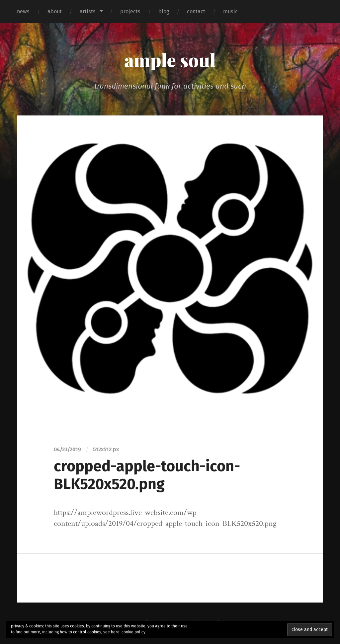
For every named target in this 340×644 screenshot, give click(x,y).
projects (130, 11)
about (55, 11)
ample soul (170, 60)
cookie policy (133, 632)
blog (164, 11)
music (230, 11)
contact (196, 11)
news (23, 11)
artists (88, 11)
